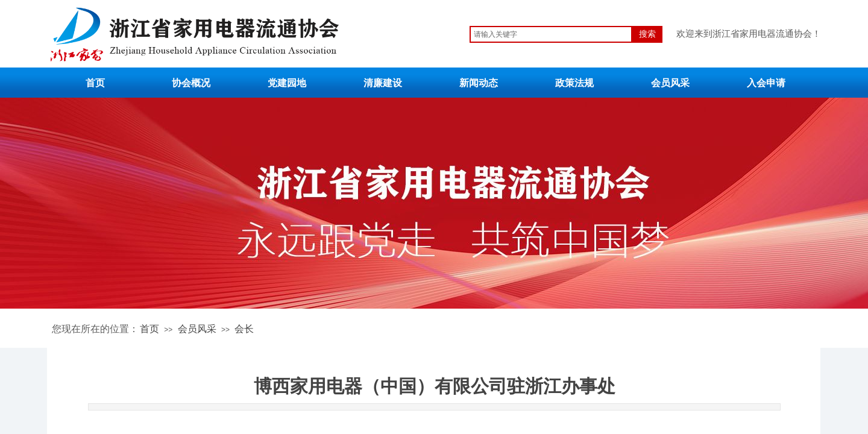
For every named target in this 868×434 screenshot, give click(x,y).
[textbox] (551, 34)
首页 (95, 83)
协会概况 (191, 83)
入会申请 (766, 83)
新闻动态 (479, 83)
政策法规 (574, 83)
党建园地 (287, 83)
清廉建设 (383, 83)
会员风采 (670, 83)
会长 (244, 329)
